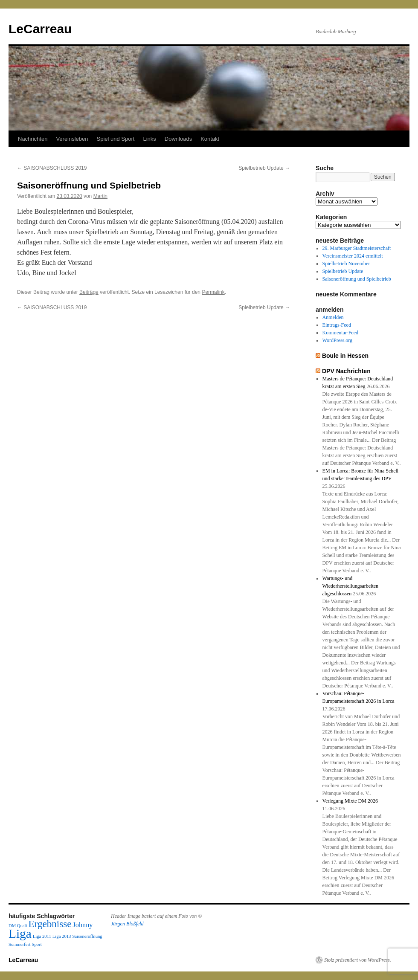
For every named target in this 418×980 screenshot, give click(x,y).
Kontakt (210, 139)
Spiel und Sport (116, 139)
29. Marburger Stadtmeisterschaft (357, 248)
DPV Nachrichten (346, 371)
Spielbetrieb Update (264, 168)
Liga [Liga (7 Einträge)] (20, 934)
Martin (100, 196)
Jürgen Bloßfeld (127, 924)
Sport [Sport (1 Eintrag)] (37, 944)
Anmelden (333, 317)
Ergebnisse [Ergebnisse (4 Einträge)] (50, 924)
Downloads (178, 139)
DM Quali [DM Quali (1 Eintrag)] (18, 926)
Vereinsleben (72, 139)
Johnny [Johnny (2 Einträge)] (83, 925)
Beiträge (89, 292)
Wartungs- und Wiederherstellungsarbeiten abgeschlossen (350, 586)
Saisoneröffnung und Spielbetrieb (357, 279)
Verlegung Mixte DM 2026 (350, 801)
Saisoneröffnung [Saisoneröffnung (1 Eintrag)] (87, 936)
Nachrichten (33, 139)
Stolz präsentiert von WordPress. (358, 960)
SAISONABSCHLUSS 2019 (52, 168)
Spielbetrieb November (346, 264)
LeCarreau (40, 29)
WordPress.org (337, 340)
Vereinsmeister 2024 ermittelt (353, 256)
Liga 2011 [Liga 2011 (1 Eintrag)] (42, 936)
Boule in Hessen (345, 356)
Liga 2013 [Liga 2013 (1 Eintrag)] (62, 936)
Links (149, 139)
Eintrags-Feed (337, 325)
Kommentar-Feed (340, 333)
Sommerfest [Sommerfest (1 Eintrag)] (20, 944)
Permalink (213, 292)
